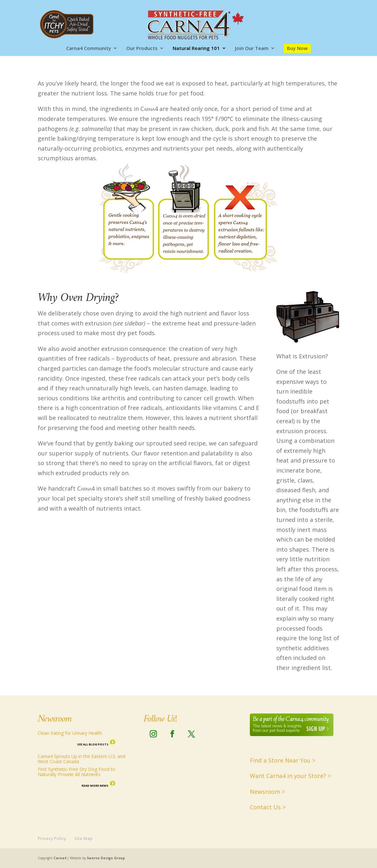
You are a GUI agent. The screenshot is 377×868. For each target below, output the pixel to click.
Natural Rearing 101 (196, 49)
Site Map (83, 838)
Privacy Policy (52, 838)
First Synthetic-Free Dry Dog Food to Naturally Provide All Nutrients (76, 772)
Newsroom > (267, 792)
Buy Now (297, 48)
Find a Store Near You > (283, 760)
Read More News (95, 786)
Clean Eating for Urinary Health (70, 733)
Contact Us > (268, 807)
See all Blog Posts (93, 744)
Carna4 (60, 858)
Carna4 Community (89, 49)
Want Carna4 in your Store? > (290, 776)
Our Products (142, 49)
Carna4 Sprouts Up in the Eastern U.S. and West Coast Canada (82, 759)
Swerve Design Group (106, 858)
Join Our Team (252, 49)
